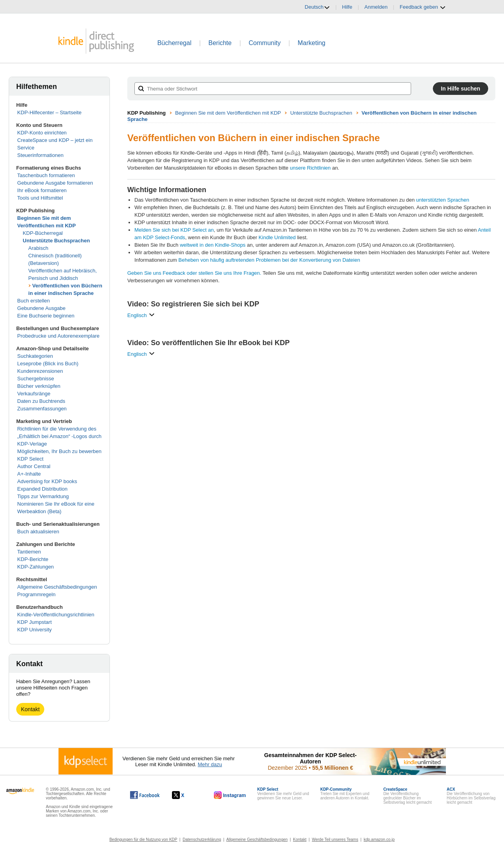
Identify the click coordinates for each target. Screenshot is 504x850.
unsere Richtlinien (310, 168)
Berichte (220, 43)
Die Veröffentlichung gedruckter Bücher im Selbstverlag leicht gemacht (408, 796)
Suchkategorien (35, 356)
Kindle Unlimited (277, 237)
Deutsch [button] (317, 7)
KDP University (35, 630)
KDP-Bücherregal (43, 233)
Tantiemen (29, 552)
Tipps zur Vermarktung (43, 496)
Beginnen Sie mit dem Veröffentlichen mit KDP (228, 113)
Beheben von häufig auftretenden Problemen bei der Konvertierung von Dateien (269, 260)
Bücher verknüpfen (39, 386)
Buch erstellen (34, 301)
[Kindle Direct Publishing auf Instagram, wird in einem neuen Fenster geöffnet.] (230, 795)
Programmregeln (37, 594)
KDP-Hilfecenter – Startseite (50, 112)
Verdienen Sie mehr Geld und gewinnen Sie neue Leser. (283, 794)
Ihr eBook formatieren (42, 190)
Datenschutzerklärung (202, 840)
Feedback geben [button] (423, 7)
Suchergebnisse (36, 379)
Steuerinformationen (41, 155)
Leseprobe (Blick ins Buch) (48, 364)
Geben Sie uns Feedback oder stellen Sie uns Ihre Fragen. (194, 273)
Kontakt (30, 709)
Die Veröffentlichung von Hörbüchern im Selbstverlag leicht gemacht (471, 796)
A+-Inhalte (29, 474)
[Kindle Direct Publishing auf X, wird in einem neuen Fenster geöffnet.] (186, 795)
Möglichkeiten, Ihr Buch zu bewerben (59, 451)
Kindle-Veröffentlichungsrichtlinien (56, 615)
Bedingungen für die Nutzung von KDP (143, 840)
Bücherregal (174, 43)
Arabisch (39, 248)
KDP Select (30, 459)
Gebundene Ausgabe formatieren (55, 183)
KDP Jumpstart (35, 622)
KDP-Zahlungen (36, 567)
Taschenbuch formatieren (46, 175)
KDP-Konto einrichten (42, 133)
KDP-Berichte (33, 559)
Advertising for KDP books (47, 481)
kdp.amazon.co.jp (379, 840)
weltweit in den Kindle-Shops (213, 245)
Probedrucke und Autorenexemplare (59, 336)
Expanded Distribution (42, 489)
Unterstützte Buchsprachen (57, 241)
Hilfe (347, 7)
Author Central (34, 466)
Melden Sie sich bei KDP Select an (174, 230)
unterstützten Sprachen (443, 200)
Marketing (311, 43)
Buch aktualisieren (38, 532)
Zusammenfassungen (42, 409)
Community (265, 43)
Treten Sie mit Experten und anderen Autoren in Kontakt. (345, 794)
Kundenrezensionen (40, 371)
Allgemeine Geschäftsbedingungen (57, 587)
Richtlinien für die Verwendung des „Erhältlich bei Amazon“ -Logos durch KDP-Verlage (59, 436)
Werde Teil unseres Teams (335, 840)
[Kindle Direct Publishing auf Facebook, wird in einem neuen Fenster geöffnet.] (145, 795)
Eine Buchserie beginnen (46, 316)
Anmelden (376, 7)
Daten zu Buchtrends (41, 401)
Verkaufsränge (34, 394)
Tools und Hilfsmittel (40, 198)
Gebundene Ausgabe (42, 308)
